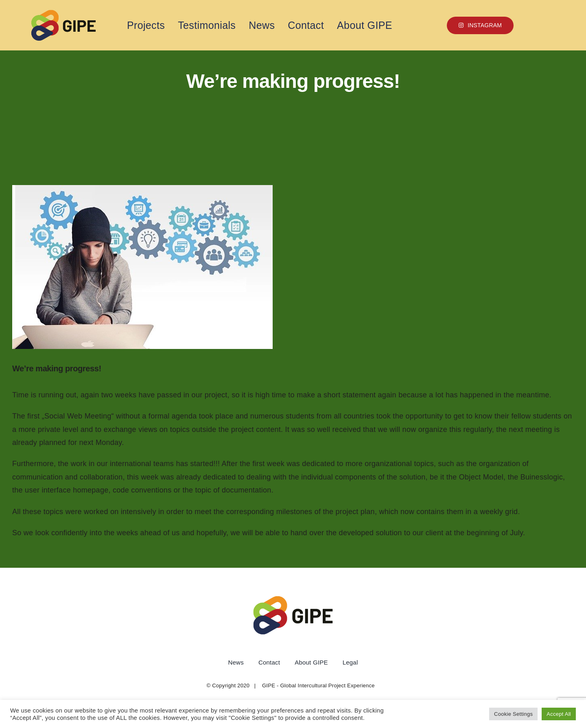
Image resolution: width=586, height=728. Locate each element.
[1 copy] (63, 13)
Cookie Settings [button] (513, 714)
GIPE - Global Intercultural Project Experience (318, 685)
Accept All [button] (559, 714)
